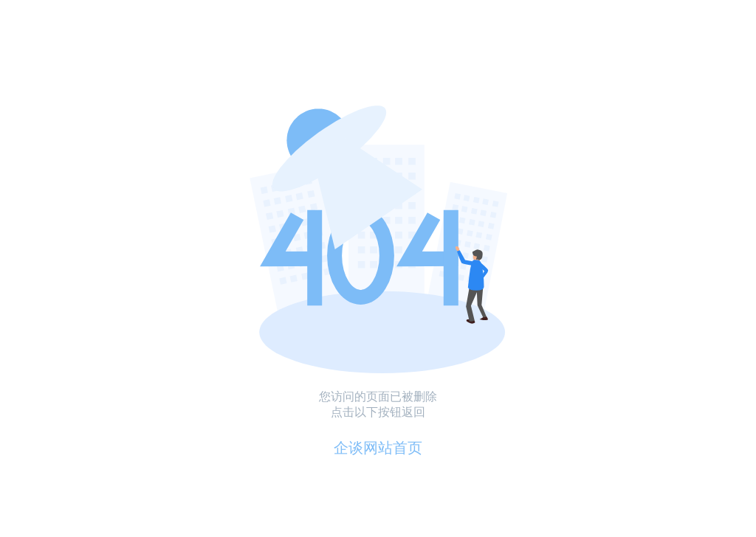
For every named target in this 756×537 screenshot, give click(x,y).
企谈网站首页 (378, 448)
